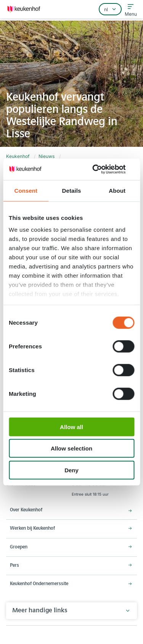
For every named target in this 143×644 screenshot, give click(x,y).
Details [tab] (72, 190)
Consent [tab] (26, 190)
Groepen (19, 547)
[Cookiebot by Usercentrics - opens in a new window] (102, 169)
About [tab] (117, 190)
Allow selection (71, 448)
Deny (71, 470)
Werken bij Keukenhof (32, 529)
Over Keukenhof (26, 510)
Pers (14, 566)
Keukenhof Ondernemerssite (39, 584)
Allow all (71, 427)
